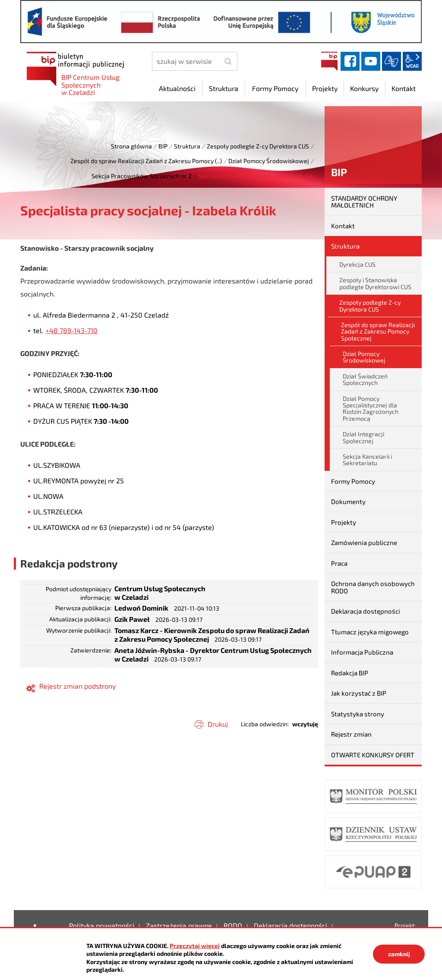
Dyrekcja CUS (357, 264)
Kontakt (343, 226)
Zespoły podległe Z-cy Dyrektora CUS (258, 146)
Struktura (187, 146)
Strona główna (131, 146)
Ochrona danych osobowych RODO (373, 587)
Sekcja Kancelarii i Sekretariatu (367, 460)
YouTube (371, 61)
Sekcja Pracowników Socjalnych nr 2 (142, 176)
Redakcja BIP (350, 673)
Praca (339, 563)
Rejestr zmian (351, 734)
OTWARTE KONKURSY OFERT (373, 755)
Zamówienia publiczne (364, 542)
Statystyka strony (358, 714)
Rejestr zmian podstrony (77, 686)
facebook (350, 61)
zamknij (399, 954)
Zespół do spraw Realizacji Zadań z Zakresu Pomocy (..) (146, 161)
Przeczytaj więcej (195, 946)
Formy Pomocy (353, 481)
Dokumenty (348, 501)
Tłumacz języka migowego (370, 632)
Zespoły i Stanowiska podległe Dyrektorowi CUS (375, 283)
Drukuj (218, 724)
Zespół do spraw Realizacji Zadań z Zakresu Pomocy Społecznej (378, 331)
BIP (329, 61)
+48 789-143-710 (71, 330)
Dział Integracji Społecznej (363, 437)
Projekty (344, 522)
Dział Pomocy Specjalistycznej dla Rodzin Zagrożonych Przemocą (371, 408)
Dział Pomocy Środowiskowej (269, 161)
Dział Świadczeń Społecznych (365, 379)
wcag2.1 (412, 61)
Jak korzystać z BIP (359, 693)
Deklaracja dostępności (366, 611)
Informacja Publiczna (362, 652)
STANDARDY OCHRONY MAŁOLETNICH (364, 202)
